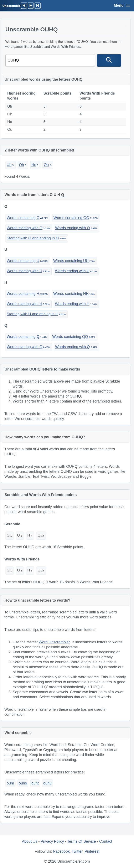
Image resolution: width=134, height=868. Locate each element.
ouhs (23, 783)
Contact (106, 841)
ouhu (47, 783)
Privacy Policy (52, 841)
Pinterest (92, 851)
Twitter (77, 851)
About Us (30, 841)
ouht (35, 783)
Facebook (61, 851)
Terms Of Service (82, 841)
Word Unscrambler (54, 642)
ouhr (10, 783)
